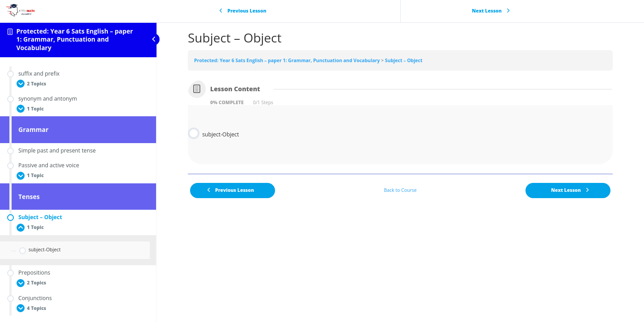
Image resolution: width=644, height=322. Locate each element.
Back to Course (400, 190)
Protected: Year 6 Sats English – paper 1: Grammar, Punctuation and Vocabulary (74, 40)
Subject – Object (404, 60)
